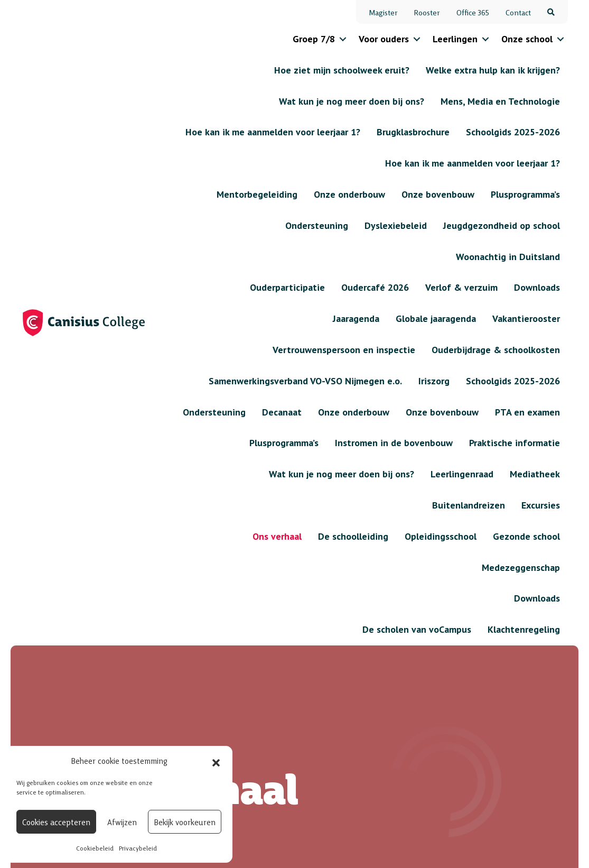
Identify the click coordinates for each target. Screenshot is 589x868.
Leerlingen (455, 39)
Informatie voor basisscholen (206, 642)
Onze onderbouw (301, 626)
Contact (518, 12)
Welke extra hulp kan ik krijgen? (386, 695)
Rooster (427, 12)
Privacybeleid (138, 848)
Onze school (527, 39)
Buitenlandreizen (301, 733)
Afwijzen (122, 822)
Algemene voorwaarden (518, 842)
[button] (216, 761)
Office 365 (473, 12)
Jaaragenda (387, 626)
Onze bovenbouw (301, 645)
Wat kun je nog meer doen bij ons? (296, 680)
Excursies (284, 714)
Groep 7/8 (314, 39)
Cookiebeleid (95, 848)
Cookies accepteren (56, 822)
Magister (384, 12)
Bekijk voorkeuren (185, 822)
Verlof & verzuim (378, 653)
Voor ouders (384, 39)
